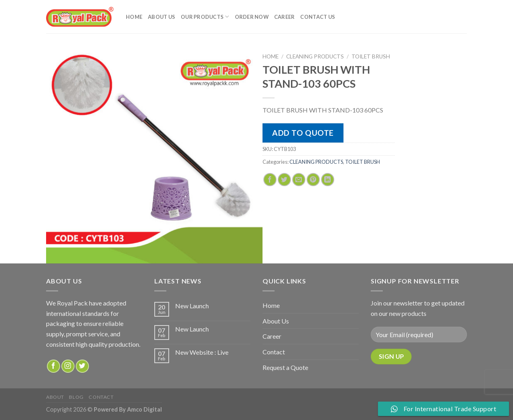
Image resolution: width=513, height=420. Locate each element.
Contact (274, 352)
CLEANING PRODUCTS (315, 56)
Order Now (252, 17)
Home (134, 17)
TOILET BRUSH (371, 56)
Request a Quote (285, 367)
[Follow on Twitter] (82, 366)
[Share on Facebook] (270, 180)
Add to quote (303, 133)
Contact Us (318, 17)
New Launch (192, 306)
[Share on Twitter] (284, 180)
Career (285, 17)
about (55, 397)
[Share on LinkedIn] (328, 180)
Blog (76, 397)
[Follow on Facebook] (54, 366)
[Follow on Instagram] (68, 366)
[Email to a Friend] (299, 180)
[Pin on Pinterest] (313, 180)
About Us (162, 17)
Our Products (205, 17)
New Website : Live (202, 352)
